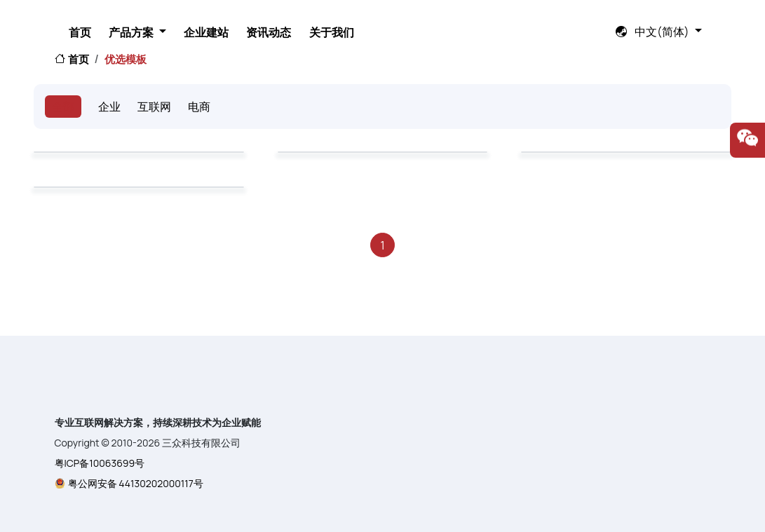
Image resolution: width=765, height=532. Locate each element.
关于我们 (503, 20)
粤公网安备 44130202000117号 (136, 483)
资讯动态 (427, 20)
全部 (63, 107)
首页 (198, 20)
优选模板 (126, 59)
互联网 (154, 107)
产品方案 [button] (264, 20)
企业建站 (351, 20)
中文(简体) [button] (654, 20)
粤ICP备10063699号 (100, 463)
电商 (199, 107)
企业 (109, 107)
